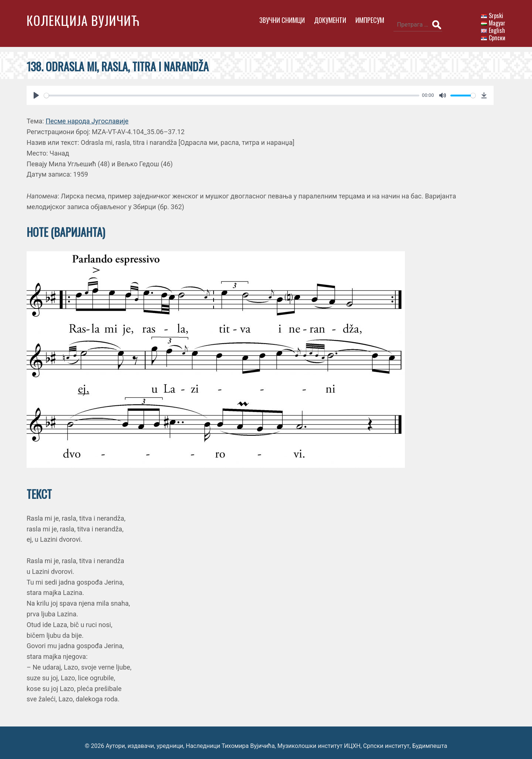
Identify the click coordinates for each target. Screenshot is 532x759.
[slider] (225, 89)
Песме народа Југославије (87, 115)
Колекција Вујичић (83, 20)
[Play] (36, 89)
